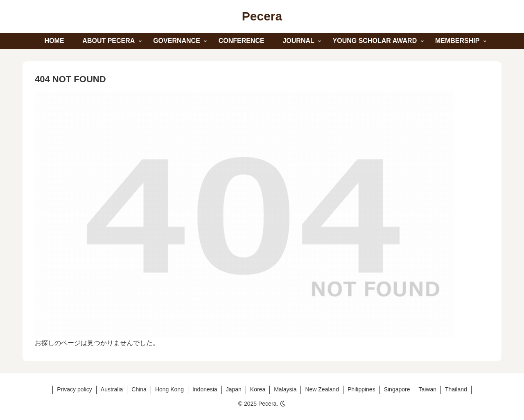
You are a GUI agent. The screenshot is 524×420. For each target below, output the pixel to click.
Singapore (397, 389)
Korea (258, 389)
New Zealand (322, 389)
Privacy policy (75, 389)
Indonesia (205, 389)
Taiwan (427, 389)
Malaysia (285, 389)
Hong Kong (169, 389)
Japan (234, 389)
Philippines (361, 389)
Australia (112, 389)
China (139, 389)
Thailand (456, 389)
